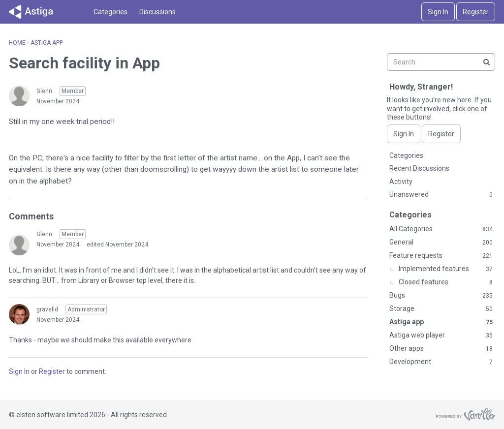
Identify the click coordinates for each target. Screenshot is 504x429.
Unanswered (441, 195)
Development (441, 362)
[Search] (486, 62)
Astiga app (441, 322)
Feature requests (441, 256)
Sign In (438, 12)
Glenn (44, 91)
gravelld (47, 309)
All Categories (441, 229)
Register (476, 12)
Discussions (157, 12)
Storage (441, 309)
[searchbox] (441, 62)
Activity (401, 182)
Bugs (441, 296)
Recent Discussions (419, 168)
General (441, 243)
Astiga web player (441, 336)
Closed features (446, 282)
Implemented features (446, 269)
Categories (110, 12)
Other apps (441, 349)
